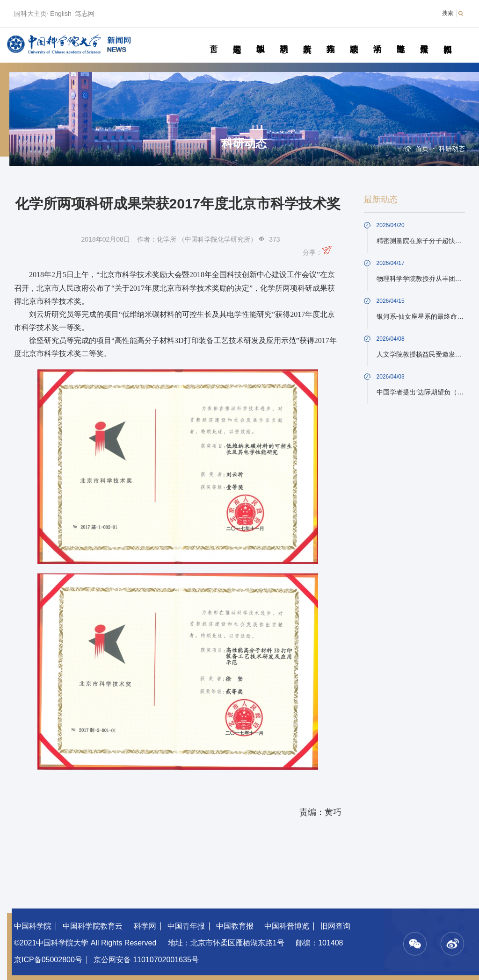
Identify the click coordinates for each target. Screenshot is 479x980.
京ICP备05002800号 (48, 960)
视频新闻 (447, 38)
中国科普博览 (287, 926)
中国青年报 (186, 926)
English (61, 14)
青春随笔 (401, 38)
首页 (214, 38)
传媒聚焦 (424, 38)
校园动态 (354, 38)
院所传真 (307, 38)
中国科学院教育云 (93, 926)
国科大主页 (30, 14)
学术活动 (377, 38)
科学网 (145, 926)
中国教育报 (235, 926)
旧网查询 (335, 926)
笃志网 (85, 14)
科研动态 (284, 38)
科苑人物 (330, 38)
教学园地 (260, 38)
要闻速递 (237, 38)
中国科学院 (33, 926)
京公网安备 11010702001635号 (146, 960)
